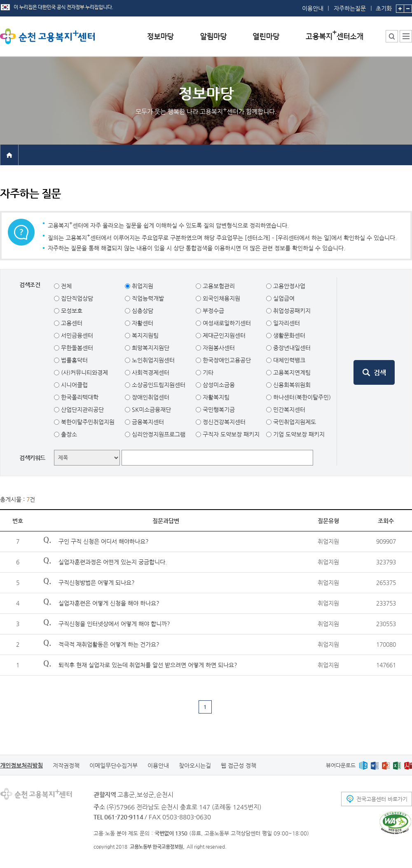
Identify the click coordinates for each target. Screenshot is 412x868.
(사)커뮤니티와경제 (84, 372)
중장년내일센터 (291, 348)
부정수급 (213, 311)
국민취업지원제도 (294, 422)
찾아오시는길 (195, 765)
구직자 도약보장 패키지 (230, 434)
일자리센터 (286, 323)
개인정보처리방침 (21, 765)
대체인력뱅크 (288, 360)
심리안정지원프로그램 (158, 434)
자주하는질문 (350, 8)
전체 (66, 286)
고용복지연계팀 (291, 372)
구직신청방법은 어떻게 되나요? (97, 583)
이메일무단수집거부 (114, 765)
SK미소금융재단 (151, 409)
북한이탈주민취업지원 (87, 422)
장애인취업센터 (150, 397)
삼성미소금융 (218, 385)
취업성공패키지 (291, 311)
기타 (207, 372)
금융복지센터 (147, 422)
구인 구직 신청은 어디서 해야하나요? (104, 541)
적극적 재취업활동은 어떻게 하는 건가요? (109, 644)
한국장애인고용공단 (226, 360)
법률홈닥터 (74, 360)
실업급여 (283, 298)
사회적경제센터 (150, 372)
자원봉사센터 (218, 348)
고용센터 (71, 323)
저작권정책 (66, 765)
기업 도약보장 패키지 (298, 434)
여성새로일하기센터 (226, 323)
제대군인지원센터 (223, 335)
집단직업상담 (76, 298)
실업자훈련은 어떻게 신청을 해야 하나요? (109, 603)
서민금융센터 (76, 335)
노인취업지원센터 (152, 360)
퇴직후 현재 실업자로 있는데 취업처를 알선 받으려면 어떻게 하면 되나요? (148, 665)
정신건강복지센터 (223, 422)
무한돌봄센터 (76, 348)
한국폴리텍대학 (79, 397)
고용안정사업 (288, 286)
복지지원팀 (144, 335)
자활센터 (142, 323)
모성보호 (71, 311)
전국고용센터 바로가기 (382, 799)
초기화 (384, 6)
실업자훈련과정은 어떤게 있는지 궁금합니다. (113, 562)
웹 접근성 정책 (239, 765)
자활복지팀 (215, 397)
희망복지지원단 (150, 348)
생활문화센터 (288, 335)
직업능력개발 (147, 298)
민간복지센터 (288, 409)
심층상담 (142, 311)
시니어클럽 (74, 385)
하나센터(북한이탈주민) (301, 397)
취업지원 (142, 286)
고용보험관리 (218, 286)
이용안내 (313, 8)
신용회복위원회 (291, 385)
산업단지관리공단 (82, 409)
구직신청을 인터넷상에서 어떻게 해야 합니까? (114, 624)
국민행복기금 (218, 409)
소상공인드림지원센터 (158, 385)
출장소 (68, 434)
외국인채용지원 (221, 298)
